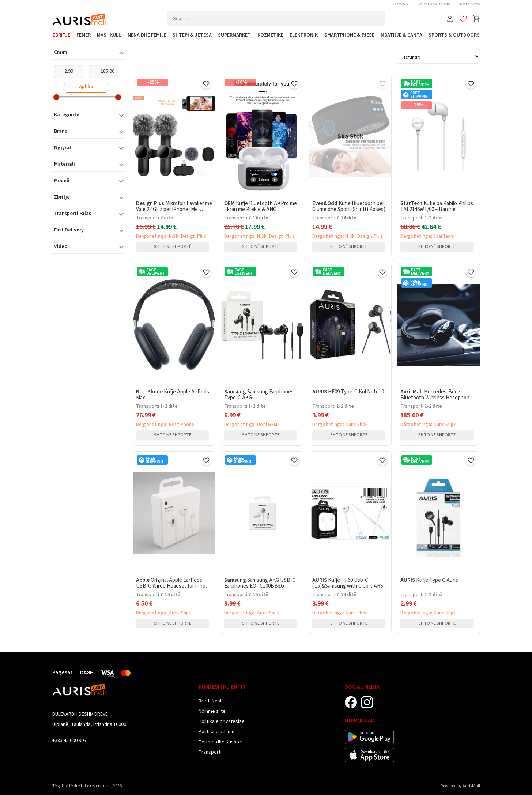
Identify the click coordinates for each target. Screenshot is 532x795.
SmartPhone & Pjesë (349, 35)
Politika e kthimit (217, 732)
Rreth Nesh (470, 4)
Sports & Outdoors (454, 35)
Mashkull (109, 35)
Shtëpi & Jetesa (192, 35)
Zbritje (61, 35)
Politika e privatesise (222, 721)
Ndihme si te (212, 711)
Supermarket (234, 35)
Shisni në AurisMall (435, 4)
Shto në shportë (173, 247)
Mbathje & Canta (401, 35)
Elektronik (304, 35)
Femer (84, 35)
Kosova (401, 4)
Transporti (210, 752)
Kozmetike (270, 35)
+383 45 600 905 (69, 741)
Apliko (86, 87)
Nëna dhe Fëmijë (147, 35)
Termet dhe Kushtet (221, 742)
